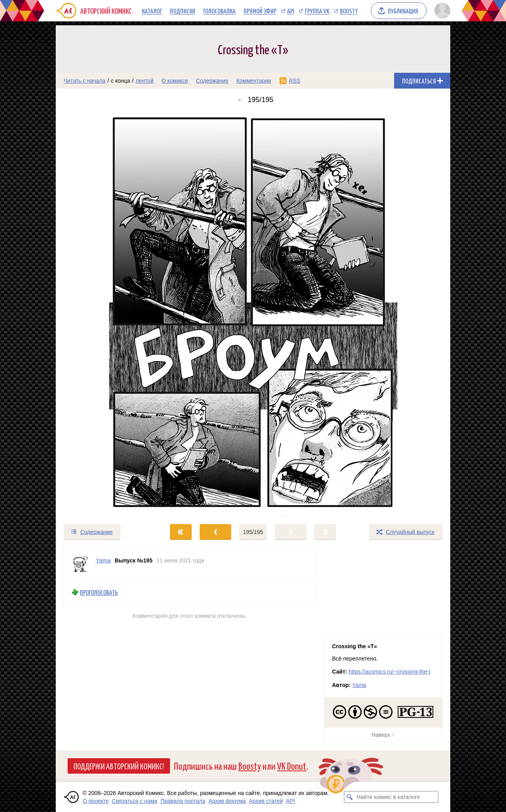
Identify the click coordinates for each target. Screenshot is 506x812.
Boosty (349, 11)
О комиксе (175, 81)
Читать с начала (85, 81)
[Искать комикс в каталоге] (350, 797)
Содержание (212, 81)
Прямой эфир (260, 11)
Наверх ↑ (383, 735)
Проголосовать (99, 592)
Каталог (152, 11)
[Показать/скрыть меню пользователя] (441, 11)
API (291, 11)
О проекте (96, 801)
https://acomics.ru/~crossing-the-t (390, 672)
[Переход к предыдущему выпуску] (105, 314)
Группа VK (317, 11)
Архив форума (227, 801)
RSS (295, 81)
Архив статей (266, 801)
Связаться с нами (135, 801)
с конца (121, 81)
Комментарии (254, 81)
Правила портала (183, 801)
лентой (145, 81)
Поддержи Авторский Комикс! (119, 766)
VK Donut (292, 766)
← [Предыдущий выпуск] (240, 100)
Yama (359, 685)
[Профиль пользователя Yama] (80, 564)
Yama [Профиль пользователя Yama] (103, 560)
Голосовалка (219, 11)
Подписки (183, 11)
